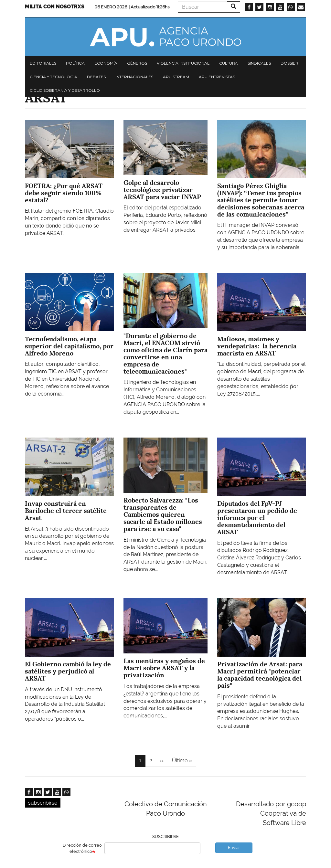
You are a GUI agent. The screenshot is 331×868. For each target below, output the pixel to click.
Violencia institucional (183, 63)
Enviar (234, 847)
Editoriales (43, 63)
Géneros (137, 63)
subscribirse (43, 803)
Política (75, 63)
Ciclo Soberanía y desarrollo (65, 90)
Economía (106, 63)
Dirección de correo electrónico (82, 848)
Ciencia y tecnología (53, 77)
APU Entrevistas (217, 77)
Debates (96, 77)
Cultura (229, 63)
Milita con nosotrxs (55, 7)
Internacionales (134, 77)
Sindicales (259, 63)
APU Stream (176, 77)
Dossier (289, 63)
